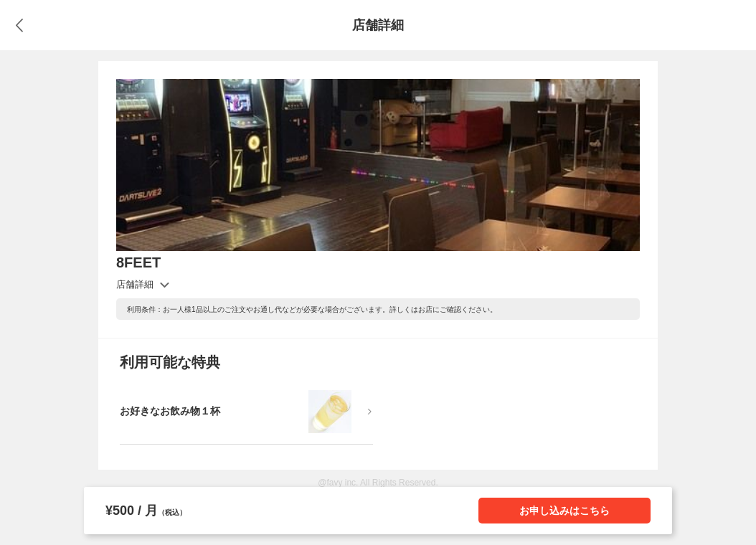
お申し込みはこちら (564, 511)
